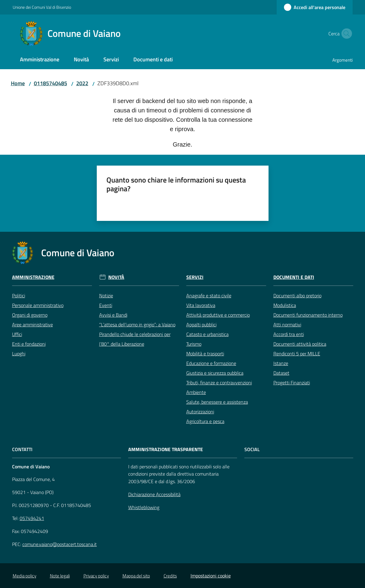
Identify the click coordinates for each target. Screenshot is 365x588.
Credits (170, 576)
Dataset (281, 373)
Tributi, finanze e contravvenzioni (219, 383)
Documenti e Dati (294, 277)
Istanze (281, 363)
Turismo (194, 344)
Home (18, 83)
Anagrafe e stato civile (209, 296)
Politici (19, 296)
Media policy (24, 576)
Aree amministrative (33, 325)
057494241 (32, 518)
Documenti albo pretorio (297, 296)
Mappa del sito (136, 576)
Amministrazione (33, 277)
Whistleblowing (144, 507)
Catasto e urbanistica (207, 334)
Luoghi (19, 354)
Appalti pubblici (201, 325)
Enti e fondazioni (29, 344)
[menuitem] (40, 60)
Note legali (60, 576)
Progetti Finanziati (292, 383)
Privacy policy (96, 576)
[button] (345, 34)
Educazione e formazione (211, 363)
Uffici (17, 334)
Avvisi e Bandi (113, 315)
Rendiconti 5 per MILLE (297, 354)
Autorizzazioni (200, 412)
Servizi (195, 277)
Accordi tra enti (289, 334)
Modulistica (285, 305)
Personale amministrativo (38, 305)
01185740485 (51, 83)
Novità (116, 277)
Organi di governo (30, 315)
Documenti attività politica (300, 344)
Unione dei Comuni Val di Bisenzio (42, 7)
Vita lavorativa (201, 305)
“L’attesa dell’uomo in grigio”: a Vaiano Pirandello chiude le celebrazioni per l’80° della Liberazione (137, 334)
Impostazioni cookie (211, 576)
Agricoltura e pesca (205, 421)
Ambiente (196, 392)
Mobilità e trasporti (205, 354)
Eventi (106, 305)
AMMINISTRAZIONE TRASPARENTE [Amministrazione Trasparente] (166, 449)
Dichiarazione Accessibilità (154, 494)
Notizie (106, 296)
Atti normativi (287, 325)
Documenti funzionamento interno (308, 315)
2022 (82, 83)
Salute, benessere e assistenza (217, 402)
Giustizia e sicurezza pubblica (215, 373)
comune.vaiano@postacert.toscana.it (60, 544)
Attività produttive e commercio (218, 315)
